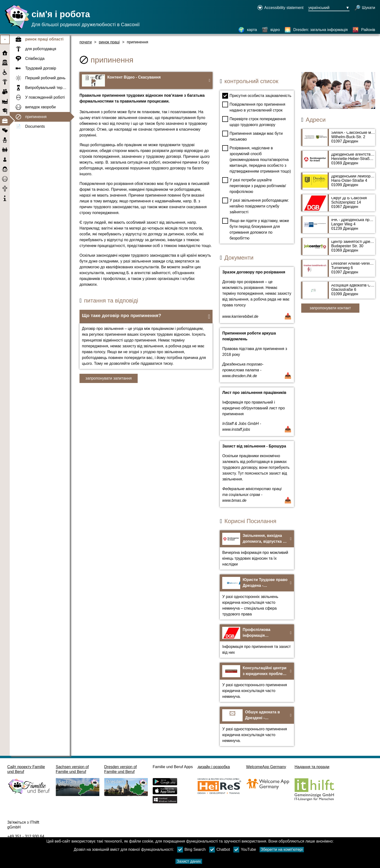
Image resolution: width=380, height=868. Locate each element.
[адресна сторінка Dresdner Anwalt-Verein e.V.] (338, 271)
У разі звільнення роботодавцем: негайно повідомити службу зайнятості (255, 206)
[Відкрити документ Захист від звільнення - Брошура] (257, 474)
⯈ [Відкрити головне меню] (5, 39)
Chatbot (220, 850)
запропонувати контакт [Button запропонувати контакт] (330, 308)
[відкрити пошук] (365, 8)
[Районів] (364, 30)
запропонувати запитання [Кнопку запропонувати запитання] (109, 378)
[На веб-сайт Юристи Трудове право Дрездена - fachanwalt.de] (257, 597)
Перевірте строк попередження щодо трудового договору (254, 121)
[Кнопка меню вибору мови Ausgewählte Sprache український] (329, 8)
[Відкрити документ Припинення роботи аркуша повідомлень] (257, 355)
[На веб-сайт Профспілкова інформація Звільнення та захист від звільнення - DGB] (257, 641)
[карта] (248, 30)
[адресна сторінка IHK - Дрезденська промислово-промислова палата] (338, 227)
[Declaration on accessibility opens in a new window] (280, 8)
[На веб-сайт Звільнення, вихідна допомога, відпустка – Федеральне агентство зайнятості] (257, 550)
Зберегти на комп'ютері (282, 849)
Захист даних (189, 861)
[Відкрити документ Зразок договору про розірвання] (257, 295)
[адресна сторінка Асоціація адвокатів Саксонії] (338, 293)
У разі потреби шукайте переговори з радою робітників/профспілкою (254, 185)
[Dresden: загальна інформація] (316, 30)
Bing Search (191, 850)
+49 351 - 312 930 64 (26, 836)
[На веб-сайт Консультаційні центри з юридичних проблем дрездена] (257, 682)
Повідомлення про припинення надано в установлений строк (254, 107)
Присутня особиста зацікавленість (257, 96)
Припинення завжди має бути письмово (252, 136)
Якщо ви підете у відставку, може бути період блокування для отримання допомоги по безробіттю (256, 229)
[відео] (271, 30)
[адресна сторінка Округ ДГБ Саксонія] (338, 205)
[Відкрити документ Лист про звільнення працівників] (257, 412)
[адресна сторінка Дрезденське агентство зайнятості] (338, 162)
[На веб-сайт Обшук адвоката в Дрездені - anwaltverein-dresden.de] (257, 726)
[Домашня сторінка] (16, 28)
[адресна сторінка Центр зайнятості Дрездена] (338, 249)
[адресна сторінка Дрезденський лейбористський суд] (338, 183)
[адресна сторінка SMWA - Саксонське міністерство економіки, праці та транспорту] (338, 140)
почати (86, 42)
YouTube (245, 850)
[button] (146, 317)
